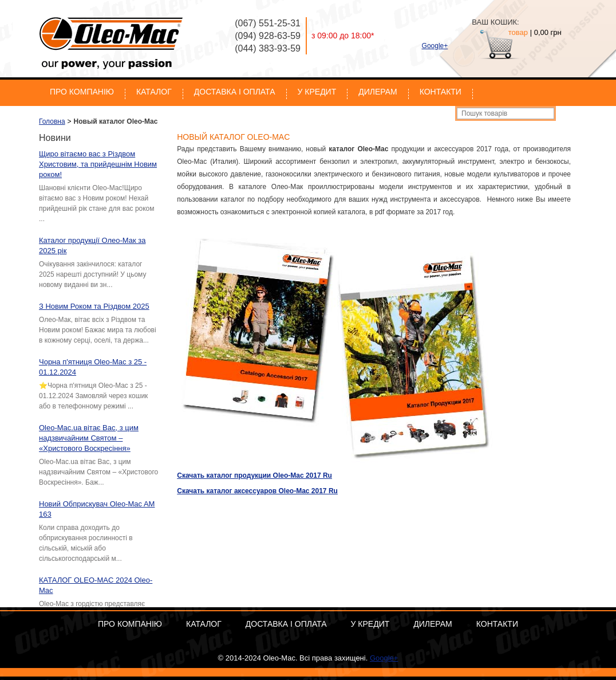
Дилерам (378, 92)
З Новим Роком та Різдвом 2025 (94, 306)
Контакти (441, 92)
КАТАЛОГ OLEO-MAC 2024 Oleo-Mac (96, 585)
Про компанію (82, 92)
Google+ (435, 46)
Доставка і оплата (235, 92)
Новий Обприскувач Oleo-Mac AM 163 (97, 509)
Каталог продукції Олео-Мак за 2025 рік (92, 245)
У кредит (317, 92)
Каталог (154, 92)
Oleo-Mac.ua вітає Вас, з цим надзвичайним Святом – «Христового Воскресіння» (89, 438)
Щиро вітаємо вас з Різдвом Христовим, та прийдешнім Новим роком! (98, 164)
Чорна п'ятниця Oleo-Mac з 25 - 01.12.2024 (93, 367)
